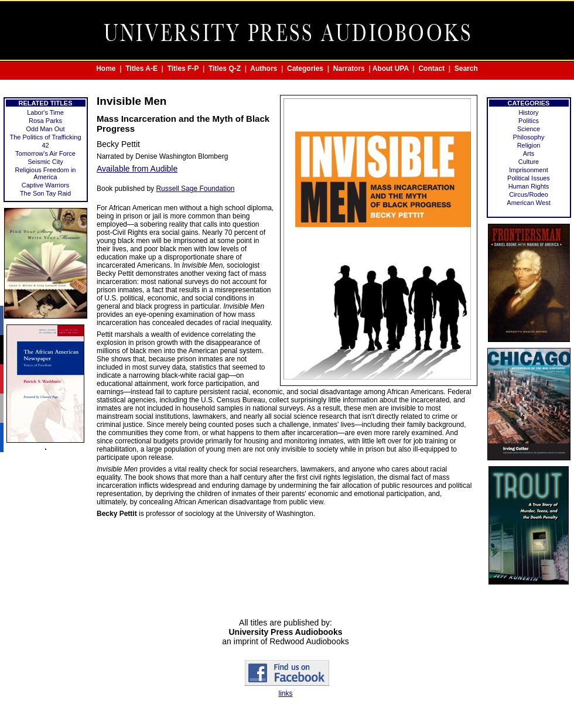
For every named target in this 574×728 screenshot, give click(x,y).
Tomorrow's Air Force (45, 153)
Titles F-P (183, 69)
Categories (305, 69)
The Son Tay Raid (45, 193)
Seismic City (45, 162)
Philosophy (529, 137)
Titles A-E (141, 69)
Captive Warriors (46, 185)
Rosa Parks (45, 121)
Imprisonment (529, 170)
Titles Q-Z (225, 69)
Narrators (349, 69)
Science (529, 129)
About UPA (391, 69)
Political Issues (529, 178)
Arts (529, 153)
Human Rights (529, 186)
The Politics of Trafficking (45, 137)
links (285, 693)
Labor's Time (45, 112)
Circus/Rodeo (529, 194)
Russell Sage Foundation (195, 189)
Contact (431, 69)
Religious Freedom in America (46, 173)
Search (466, 69)
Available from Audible (137, 169)
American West (528, 203)
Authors (264, 69)
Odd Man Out (45, 129)
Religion (529, 145)
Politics (529, 121)
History (528, 112)
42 (45, 145)
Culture (529, 162)
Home (106, 69)
